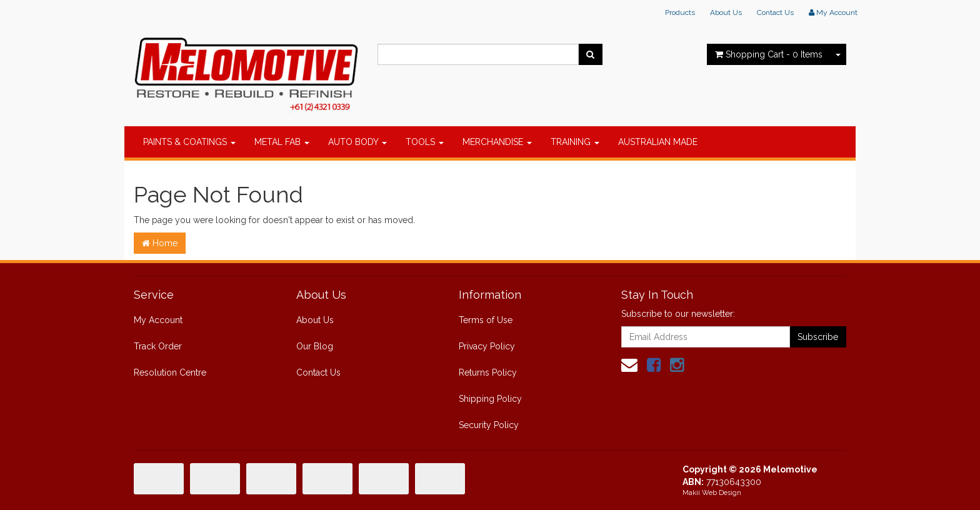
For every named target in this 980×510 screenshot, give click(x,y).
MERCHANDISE (497, 142)
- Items (769, 54)
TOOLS (425, 142)
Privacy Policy (487, 346)
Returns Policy (488, 372)
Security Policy (489, 425)
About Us (726, 12)
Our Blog (315, 346)
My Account (158, 320)
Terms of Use (486, 320)
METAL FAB (282, 142)
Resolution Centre (170, 372)
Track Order (158, 346)
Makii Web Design (712, 493)
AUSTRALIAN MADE (658, 142)
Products (680, 12)
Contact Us (775, 12)
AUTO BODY (357, 142)
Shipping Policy (490, 399)
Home (160, 243)
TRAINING (575, 142)
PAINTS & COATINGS (189, 142)
